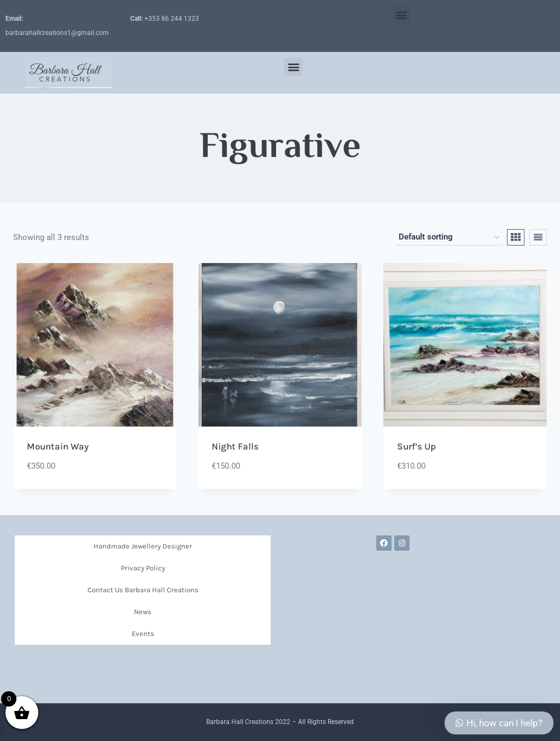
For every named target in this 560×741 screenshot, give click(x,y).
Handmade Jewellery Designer (143, 546)
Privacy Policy (143, 568)
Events (143, 634)
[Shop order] (449, 237)
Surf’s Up (416, 446)
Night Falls (235, 446)
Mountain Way (58, 446)
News (143, 612)
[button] (401, 14)
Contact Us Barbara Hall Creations (143, 590)
